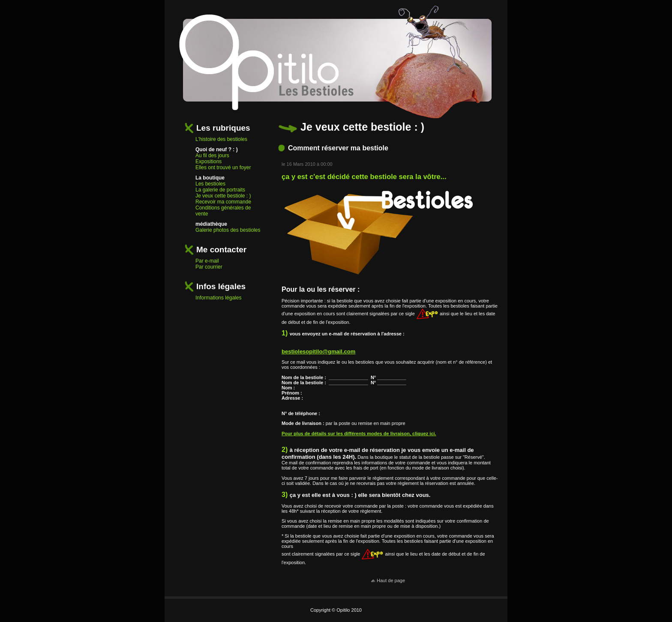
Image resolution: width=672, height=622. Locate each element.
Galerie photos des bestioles (228, 230)
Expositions (208, 161)
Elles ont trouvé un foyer (223, 167)
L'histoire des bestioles (221, 139)
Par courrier (209, 267)
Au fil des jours (212, 155)
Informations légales (218, 298)
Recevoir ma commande (223, 202)
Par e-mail (207, 261)
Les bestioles (210, 184)
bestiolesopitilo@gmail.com (318, 351)
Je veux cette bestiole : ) (223, 196)
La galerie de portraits (220, 190)
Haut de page (388, 580)
